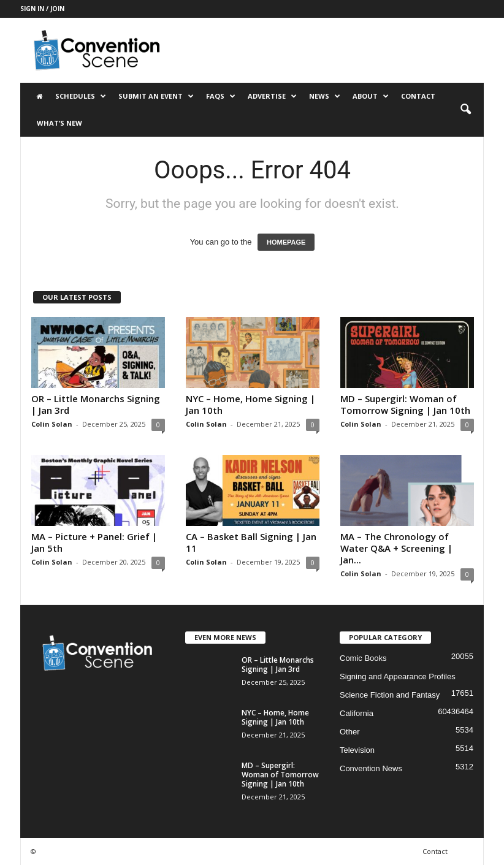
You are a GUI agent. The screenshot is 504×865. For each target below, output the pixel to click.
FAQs (221, 96)
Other (350, 732)
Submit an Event (156, 96)
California (357, 713)
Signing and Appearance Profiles (398, 676)
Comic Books (363, 658)
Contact (418, 96)
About (371, 96)
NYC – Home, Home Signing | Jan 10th (250, 404)
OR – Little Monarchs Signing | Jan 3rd (96, 404)
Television (357, 750)
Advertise (272, 96)
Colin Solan (52, 424)
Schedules (81, 96)
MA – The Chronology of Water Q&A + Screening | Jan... (396, 548)
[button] (465, 110)
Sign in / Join (42, 9)
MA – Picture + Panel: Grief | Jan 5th (94, 542)
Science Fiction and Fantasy (390, 695)
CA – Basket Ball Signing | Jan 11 (251, 542)
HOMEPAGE (286, 242)
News (325, 96)
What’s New (59, 123)
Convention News (371, 768)
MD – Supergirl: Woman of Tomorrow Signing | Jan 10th (405, 404)
